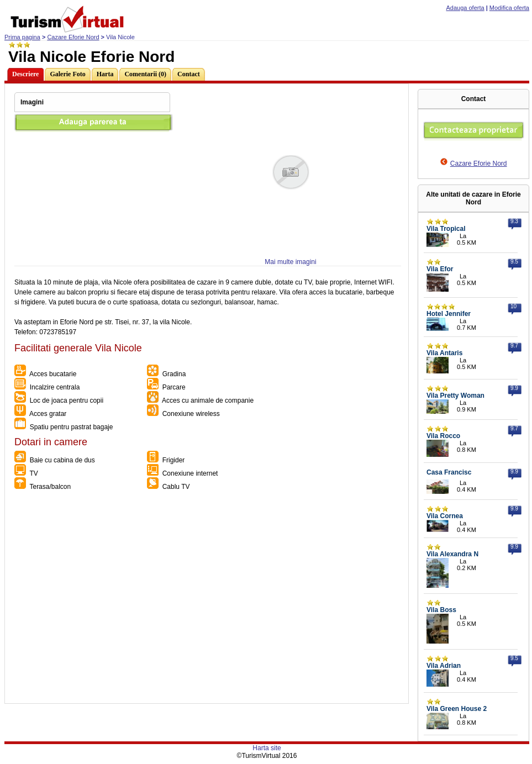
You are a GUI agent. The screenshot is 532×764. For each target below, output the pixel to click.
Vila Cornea (445, 516)
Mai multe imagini (290, 262)
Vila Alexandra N (452, 554)
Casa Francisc (449, 472)
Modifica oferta (509, 8)
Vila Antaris (444, 353)
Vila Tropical (446, 229)
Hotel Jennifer (449, 314)
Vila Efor (440, 269)
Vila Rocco (443, 436)
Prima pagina (22, 37)
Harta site (267, 748)
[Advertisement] (104, 600)
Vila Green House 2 (457, 709)
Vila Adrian (444, 666)
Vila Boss (441, 610)
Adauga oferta (465, 8)
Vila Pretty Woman (455, 396)
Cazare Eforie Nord (73, 37)
